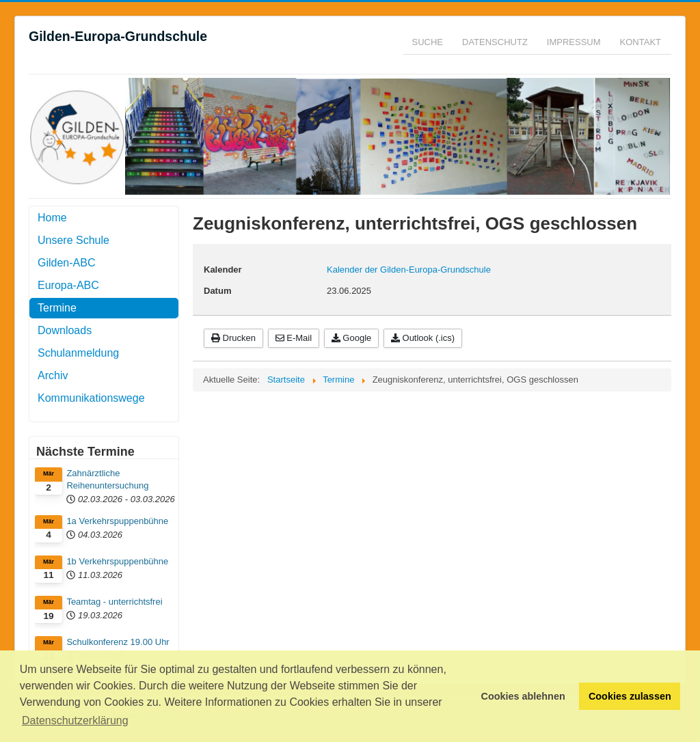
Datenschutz (495, 42)
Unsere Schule (73, 240)
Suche (428, 42)
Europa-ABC (68, 285)
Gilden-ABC (66, 263)
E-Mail (294, 338)
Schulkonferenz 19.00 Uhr (118, 642)
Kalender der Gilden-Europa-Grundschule (409, 270)
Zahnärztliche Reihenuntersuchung (107, 479)
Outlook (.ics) (423, 338)
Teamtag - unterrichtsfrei (114, 602)
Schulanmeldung (78, 353)
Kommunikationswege (91, 398)
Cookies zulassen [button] (630, 696)
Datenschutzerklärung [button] (75, 720)
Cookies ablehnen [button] (523, 696)
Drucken (233, 338)
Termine (57, 308)
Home (52, 218)
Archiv (53, 375)
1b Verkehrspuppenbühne (117, 561)
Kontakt (641, 42)
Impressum (574, 42)
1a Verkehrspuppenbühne (117, 521)
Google (352, 338)
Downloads (65, 330)
